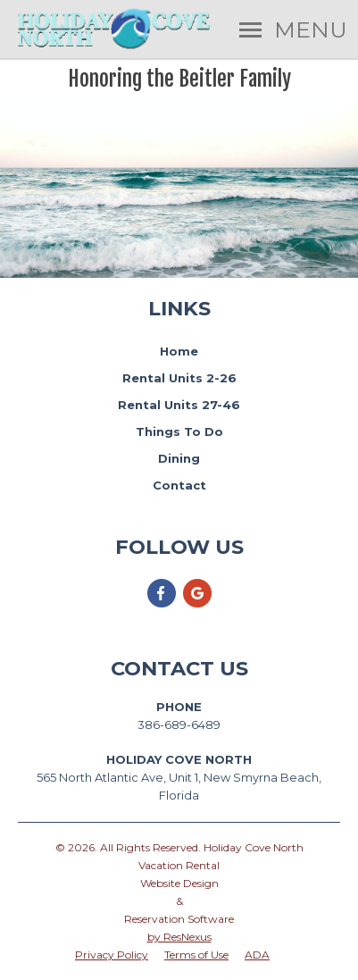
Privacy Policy (112, 955)
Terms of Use (196, 955)
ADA (257, 955)
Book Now (179, 219)
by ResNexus (179, 937)
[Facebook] (162, 604)
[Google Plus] (197, 604)
